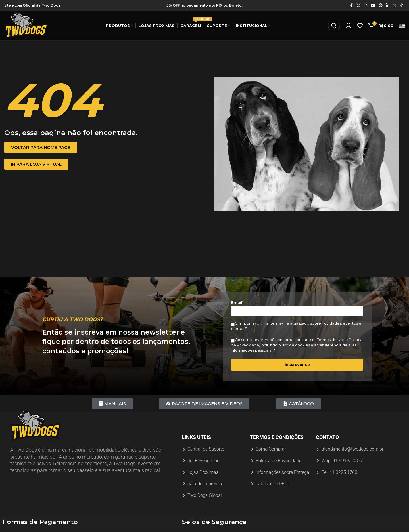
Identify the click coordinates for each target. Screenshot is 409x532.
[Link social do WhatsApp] (395, 6)
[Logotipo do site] (26, 25)
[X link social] (358, 6)
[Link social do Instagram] (366, 6)
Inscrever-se (297, 364)
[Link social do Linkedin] (388, 6)
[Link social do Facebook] (351, 6)
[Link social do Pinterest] (381, 6)
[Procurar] (334, 26)
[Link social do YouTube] (373, 6)
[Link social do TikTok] (401, 6)
